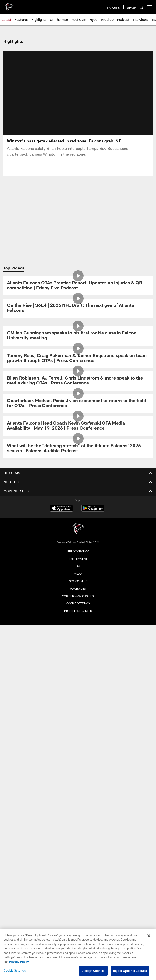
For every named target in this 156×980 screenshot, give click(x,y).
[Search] (141, 7)
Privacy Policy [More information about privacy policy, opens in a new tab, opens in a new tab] (19, 962)
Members (78, 696)
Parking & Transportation (78, 644)
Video (78, 499)
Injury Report (78, 584)
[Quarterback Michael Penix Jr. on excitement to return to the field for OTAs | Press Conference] (78, 404)
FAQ (78, 753)
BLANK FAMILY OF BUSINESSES (78, 801)
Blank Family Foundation (78, 809)
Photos (78, 508)
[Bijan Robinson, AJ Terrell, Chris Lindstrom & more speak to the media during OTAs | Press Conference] (78, 381)
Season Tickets (78, 712)
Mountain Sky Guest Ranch (78, 825)
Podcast (78, 515)
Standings (78, 600)
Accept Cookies (93, 971)
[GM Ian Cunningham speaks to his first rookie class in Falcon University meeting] (78, 336)
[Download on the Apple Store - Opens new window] (62, 870)
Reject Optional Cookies (130, 971)
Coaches (78, 608)
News (78, 491)
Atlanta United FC (78, 817)
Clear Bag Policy (78, 660)
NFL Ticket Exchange (78, 737)
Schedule (78, 560)
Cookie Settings (15, 970)
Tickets (78, 705)
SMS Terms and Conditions (78, 761)
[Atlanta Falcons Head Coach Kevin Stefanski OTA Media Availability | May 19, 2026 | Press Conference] (78, 426)
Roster (78, 568)
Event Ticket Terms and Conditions (78, 745)
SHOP (78, 773)
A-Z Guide (78, 652)
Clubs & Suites (78, 729)
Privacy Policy (78, 913)
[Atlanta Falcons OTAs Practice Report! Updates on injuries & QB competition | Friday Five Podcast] (78, 286)
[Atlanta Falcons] (78, 891)
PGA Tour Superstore (78, 833)
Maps (78, 636)
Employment (78, 920)
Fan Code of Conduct (78, 668)
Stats (78, 576)
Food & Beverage (78, 676)
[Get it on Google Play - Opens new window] (93, 872)
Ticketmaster (78, 721)
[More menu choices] (150, 7)
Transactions (78, 592)
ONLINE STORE (78, 781)
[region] (78, 954)
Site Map (78, 540)
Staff (78, 616)
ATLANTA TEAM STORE (78, 789)
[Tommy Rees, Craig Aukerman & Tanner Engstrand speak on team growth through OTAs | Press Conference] (78, 359)
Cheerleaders (78, 524)
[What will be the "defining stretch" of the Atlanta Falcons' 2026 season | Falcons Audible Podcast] (78, 449)
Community (78, 532)
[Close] (149, 936)
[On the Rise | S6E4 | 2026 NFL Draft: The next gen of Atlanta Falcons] (78, 308)
